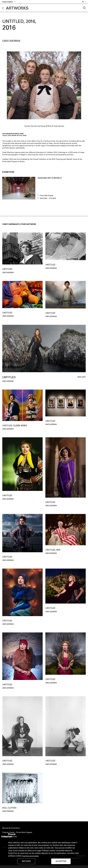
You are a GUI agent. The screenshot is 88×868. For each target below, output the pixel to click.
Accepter (61, 861)
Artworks (17, 8)
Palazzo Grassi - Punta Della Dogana (17, 832)
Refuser (26, 861)
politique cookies (15, 856)
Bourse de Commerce (11, 828)
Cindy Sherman (11, 41)
